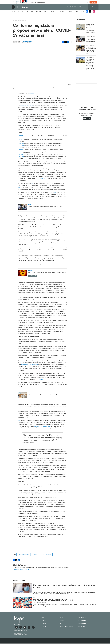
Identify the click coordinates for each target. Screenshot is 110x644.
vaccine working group (27, 109)
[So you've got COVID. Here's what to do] (22, 606)
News (13, 15)
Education (30, 396)
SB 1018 (22, 149)
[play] (13, 10)
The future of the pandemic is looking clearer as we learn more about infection (47, 276)
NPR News (30, 274)
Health (29, 208)
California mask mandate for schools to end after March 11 (42, 398)
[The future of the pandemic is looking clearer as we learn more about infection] (22, 276)
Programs (44, 623)
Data (19, 424)
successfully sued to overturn (30, 368)
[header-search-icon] (88, 4)
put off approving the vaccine (42, 429)
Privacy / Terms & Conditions (66, 630)
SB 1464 (22, 152)
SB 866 (21, 143)
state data (40, 382)
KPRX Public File (82, 623)
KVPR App (44, 630)
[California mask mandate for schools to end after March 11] (22, 398)
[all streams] (93, 10)
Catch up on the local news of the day (87, 112)
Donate (95, 4)
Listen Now (87, 122)
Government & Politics (19, 23)
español (31, 97)
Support (38, 15)
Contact (62, 620)
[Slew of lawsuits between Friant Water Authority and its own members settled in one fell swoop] (81, 51)
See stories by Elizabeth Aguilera (22, 573)
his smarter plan (41, 182)
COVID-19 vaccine (46, 558)
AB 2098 (22, 160)
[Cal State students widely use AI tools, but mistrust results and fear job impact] (81, 42)
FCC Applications (82, 620)
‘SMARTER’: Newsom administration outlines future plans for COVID (45, 210)
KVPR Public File (82, 627)
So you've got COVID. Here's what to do (53, 603)
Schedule (21, 15)
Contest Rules (82, 630)
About (46, 15)
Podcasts (30, 15)
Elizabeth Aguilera (27, 44)
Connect (53, 15)
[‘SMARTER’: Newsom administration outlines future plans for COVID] (22, 210)
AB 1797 (22, 158)
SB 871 (21, 139)
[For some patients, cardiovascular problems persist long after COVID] (22, 591)
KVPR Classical (80, 15)
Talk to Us (62, 623)
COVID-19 (36, 558)
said (32, 187)
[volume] (17, 10)
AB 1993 (22, 154)
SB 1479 (22, 147)
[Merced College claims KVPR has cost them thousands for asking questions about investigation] (81, 30)
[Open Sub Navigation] (16, 15)
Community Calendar (65, 15)
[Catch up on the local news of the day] (87, 97)
